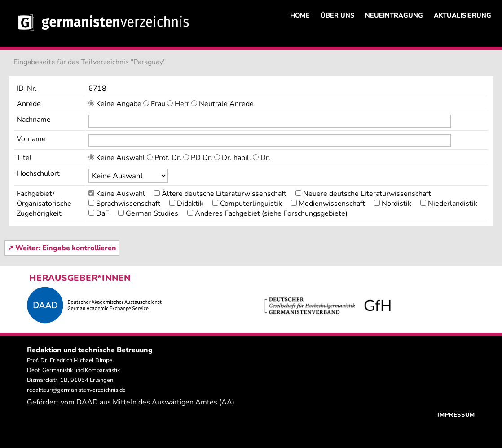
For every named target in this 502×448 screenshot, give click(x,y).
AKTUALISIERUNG (462, 15)
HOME (300, 15)
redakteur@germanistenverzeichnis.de (76, 390)
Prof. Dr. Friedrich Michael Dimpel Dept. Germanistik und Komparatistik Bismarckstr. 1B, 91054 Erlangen (73, 370)
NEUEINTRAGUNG (394, 15)
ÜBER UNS (337, 15)
